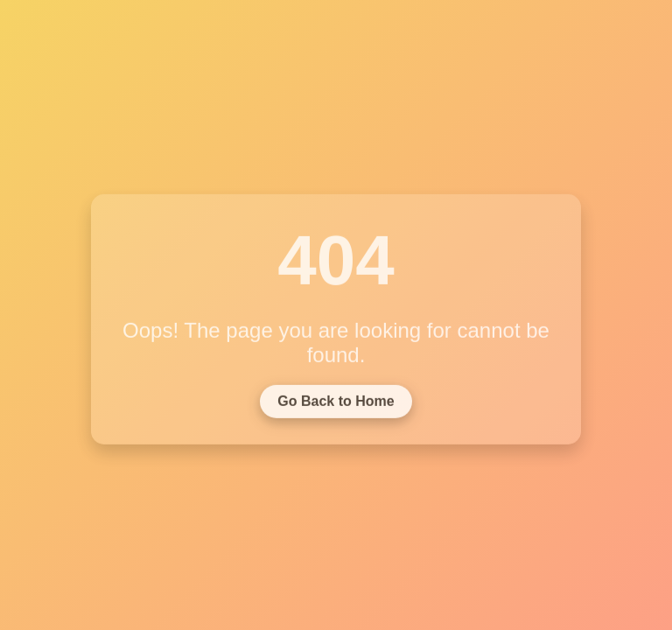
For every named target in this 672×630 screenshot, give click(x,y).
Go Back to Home (336, 403)
